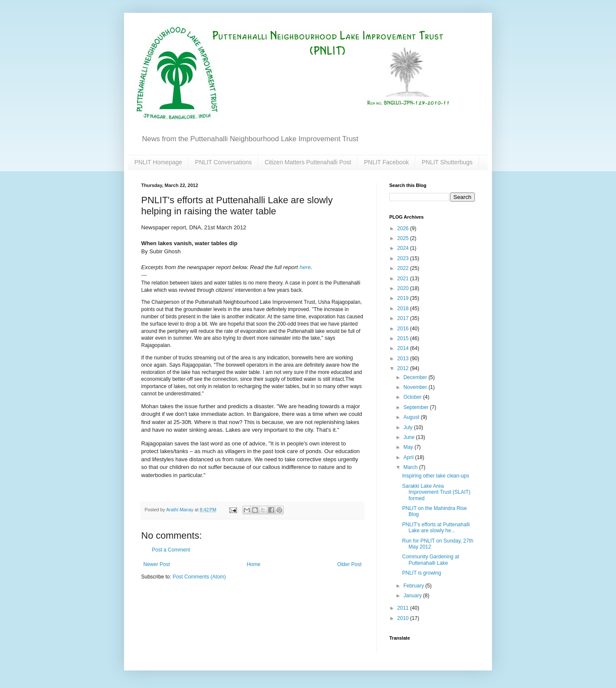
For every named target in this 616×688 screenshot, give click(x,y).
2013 (404, 359)
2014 (404, 348)
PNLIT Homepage (158, 162)
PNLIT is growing (422, 573)
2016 (404, 329)
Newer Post (157, 564)
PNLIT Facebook (386, 162)
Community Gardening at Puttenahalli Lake (431, 560)
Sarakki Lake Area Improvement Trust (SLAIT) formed (436, 492)
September (417, 407)
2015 (404, 338)
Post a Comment (171, 550)
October (413, 397)
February (414, 586)
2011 (404, 608)
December (416, 377)
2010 (404, 618)
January (413, 596)
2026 (404, 228)
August (412, 417)
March (411, 467)
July (409, 427)
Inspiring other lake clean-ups (436, 476)
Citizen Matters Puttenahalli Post (308, 162)
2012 (404, 368)
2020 (404, 288)
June (410, 437)
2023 (404, 258)
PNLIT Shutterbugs (447, 162)
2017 (404, 318)
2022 (404, 268)
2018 (404, 308)
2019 (404, 298)
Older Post (349, 564)
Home (254, 564)
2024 (404, 248)
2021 (404, 279)
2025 (404, 238)
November (416, 387)
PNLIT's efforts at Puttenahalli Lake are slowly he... (436, 528)
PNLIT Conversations (224, 162)
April (409, 457)
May (409, 447)
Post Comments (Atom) (199, 577)
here (305, 267)
